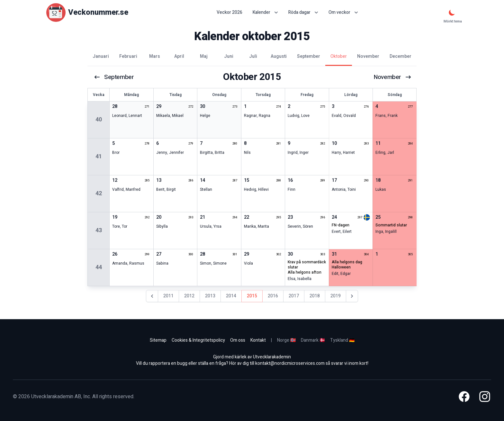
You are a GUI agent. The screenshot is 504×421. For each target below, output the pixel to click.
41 (99, 157)
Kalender (265, 12)
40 (99, 120)
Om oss (238, 340)
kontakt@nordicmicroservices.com (290, 363)
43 (99, 230)
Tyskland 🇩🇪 (342, 340)
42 (99, 193)
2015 (252, 296)
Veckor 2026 (230, 13)
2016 (273, 296)
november (392, 77)
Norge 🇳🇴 (286, 340)
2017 (294, 296)
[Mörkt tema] (452, 13)
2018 (315, 296)
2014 (231, 296)
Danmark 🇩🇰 (313, 340)
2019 (336, 296)
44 (99, 267)
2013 (210, 296)
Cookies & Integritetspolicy (198, 340)
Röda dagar (303, 12)
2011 (168, 296)
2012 (189, 296)
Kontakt (258, 340)
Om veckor (343, 12)
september (114, 77)
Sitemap (158, 340)
